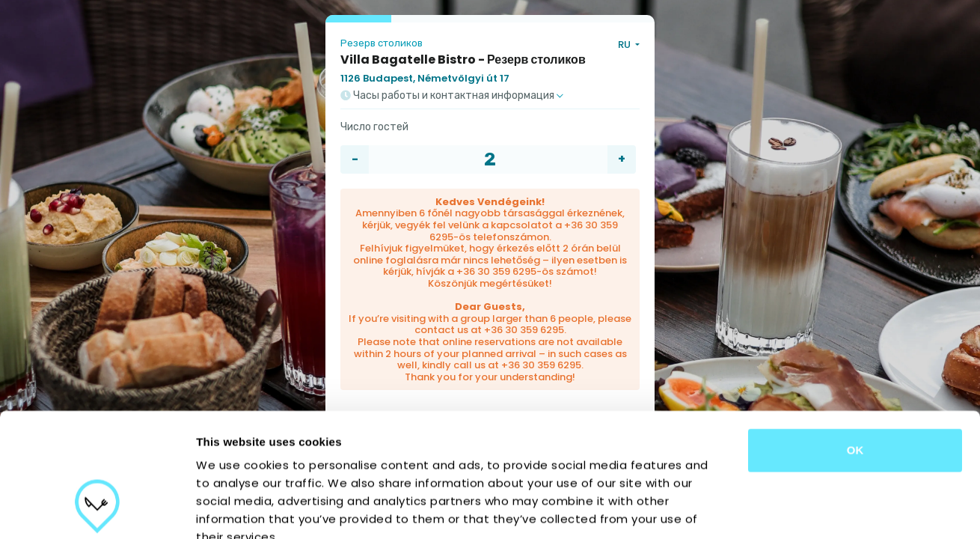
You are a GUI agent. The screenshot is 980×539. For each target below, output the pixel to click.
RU (625, 45)
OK (855, 344)
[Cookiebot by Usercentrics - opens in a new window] (97, 510)
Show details (785, 509)
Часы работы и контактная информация (452, 96)
